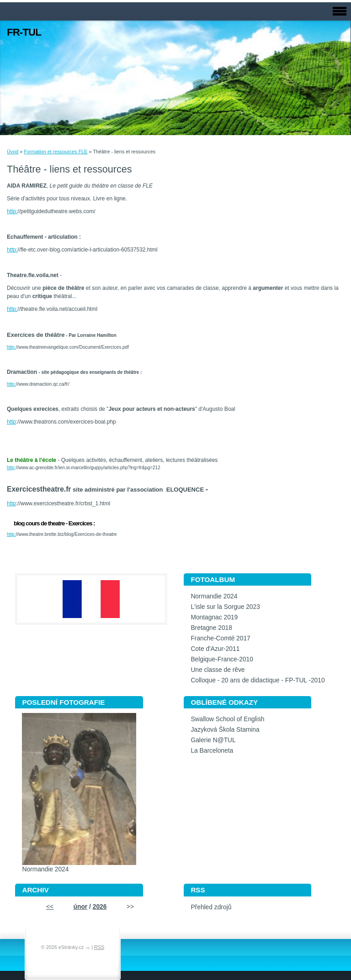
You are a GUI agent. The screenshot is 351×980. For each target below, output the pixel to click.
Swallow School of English (227, 719)
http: (12, 211)
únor (81, 907)
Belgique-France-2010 (222, 659)
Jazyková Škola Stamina (225, 730)
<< (50, 907)
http (11, 422)
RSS (99, 947)
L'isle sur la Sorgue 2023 (225, 607)
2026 (100, 907)
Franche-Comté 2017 (220, 638)
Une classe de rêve (218, 670)
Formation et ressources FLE (56, 152)
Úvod (13, 152)
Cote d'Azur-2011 (215, 649)
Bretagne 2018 (211, 628)
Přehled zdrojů (211, 907)
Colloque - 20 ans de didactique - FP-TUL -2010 (258, 680)
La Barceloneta (212, 751)
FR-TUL (24, 32)
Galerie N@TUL (213, 740)
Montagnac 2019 (214, 617)
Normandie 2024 (214, 596)
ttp (12, 468)
